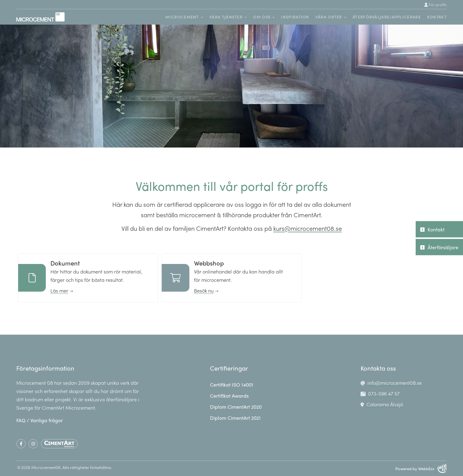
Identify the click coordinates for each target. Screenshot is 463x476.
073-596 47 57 (384, 393)
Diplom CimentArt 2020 (236, 407)
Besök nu (204, 291)
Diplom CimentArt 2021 (235, 418)
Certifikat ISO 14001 (232, 385)
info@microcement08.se (395, 383)
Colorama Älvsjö (385, 404)
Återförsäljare (439, 247)
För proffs (435, 5)
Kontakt (437, 17)
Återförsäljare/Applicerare (387, 17)
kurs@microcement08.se (308, 228)
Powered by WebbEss (421, 468)
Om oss (262, 17)
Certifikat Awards (229, 396)
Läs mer (59, 291)
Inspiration (295, 17)
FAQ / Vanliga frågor (40, 420)
